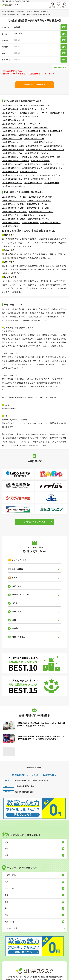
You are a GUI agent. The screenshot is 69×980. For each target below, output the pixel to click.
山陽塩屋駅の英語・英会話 (13, 146)
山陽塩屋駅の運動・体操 (39, 105)
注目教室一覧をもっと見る (34, 522)
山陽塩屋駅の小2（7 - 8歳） (38, 204)
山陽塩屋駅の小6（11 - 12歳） (41, 211)
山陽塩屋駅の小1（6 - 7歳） (13, 204)
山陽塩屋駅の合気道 (27, 135)
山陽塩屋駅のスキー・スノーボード (17, 127)
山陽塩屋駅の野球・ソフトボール (34, 113)
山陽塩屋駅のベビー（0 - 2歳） (15, 197)
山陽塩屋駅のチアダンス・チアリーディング (20, 175)
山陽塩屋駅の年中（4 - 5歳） (14, 200)
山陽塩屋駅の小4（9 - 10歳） (38, 208)
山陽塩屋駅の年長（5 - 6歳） (39, 200)
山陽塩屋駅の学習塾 (34, 146)
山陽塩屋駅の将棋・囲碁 (50, 157)
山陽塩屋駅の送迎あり (11, 226)
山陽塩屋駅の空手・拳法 (36, 131)
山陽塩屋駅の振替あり (11, 223)
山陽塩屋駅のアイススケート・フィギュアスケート (23, 124)
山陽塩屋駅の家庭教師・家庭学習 (16, 161)
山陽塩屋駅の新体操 (10, 109)
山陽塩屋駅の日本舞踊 (33, 183)
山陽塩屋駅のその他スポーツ (45, 142)
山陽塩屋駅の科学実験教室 (13, 149)
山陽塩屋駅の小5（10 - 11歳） (14, 211)
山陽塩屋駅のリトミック (32, 168)
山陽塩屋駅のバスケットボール (15, 120)
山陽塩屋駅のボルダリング (13, 131)
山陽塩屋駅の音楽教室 (11, 168)
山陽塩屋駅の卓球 (57, 113)
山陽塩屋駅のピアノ (32, 164)
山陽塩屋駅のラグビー (29, 116)
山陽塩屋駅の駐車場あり (50, 223)
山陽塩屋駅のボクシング (12, 138)
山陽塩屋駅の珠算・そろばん (36, 153)
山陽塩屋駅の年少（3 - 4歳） (41, 197)
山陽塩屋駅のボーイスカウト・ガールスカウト (45, 149)
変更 (64, 27)
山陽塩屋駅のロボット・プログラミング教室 (20, 157)
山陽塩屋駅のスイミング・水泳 (15, 105)
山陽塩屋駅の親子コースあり (14, 219)
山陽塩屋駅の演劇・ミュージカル (16, 179)
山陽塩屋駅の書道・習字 (12, 153)
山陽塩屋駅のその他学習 (12, 164)
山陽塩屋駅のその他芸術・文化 (15, 186)
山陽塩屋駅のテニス (10, 113)
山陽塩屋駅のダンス (28, 172)
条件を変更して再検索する (34, 84)
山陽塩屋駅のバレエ (10, 172)
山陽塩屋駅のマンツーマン (38, 219)
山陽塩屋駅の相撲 (44, 135)
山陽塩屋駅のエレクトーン (53, 164)
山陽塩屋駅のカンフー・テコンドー (17, 142)
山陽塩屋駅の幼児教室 (53, 146)
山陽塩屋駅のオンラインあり (34, 215)
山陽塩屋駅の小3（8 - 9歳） (13, 208)
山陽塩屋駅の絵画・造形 (41, 179)
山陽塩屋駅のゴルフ (10, 116)
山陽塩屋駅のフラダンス (50, 175)
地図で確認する (60, 68)
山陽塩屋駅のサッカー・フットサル (35, 109)
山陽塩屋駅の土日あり (11, 215)
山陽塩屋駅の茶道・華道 (12, 183)
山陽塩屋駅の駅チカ (30, 223)
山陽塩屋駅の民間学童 (40, 161)
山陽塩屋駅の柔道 (55, 131)
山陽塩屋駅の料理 (51, 183)
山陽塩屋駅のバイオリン (54, 168)
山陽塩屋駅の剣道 (9, 135)
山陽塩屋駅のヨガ (40, 127)
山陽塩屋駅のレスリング (34, 138)
